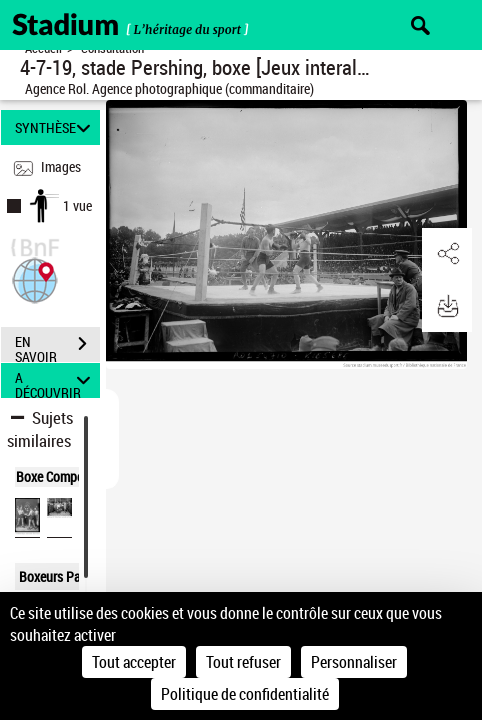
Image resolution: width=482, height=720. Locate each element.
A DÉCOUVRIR (55, 380)
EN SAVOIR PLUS (57, 346)
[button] (35, 278)
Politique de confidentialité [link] (245, 694)
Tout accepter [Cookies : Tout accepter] (134, 662)
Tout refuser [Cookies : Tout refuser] (243, 662)
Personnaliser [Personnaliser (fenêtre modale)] (354, 662)
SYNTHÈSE (55, 127)
